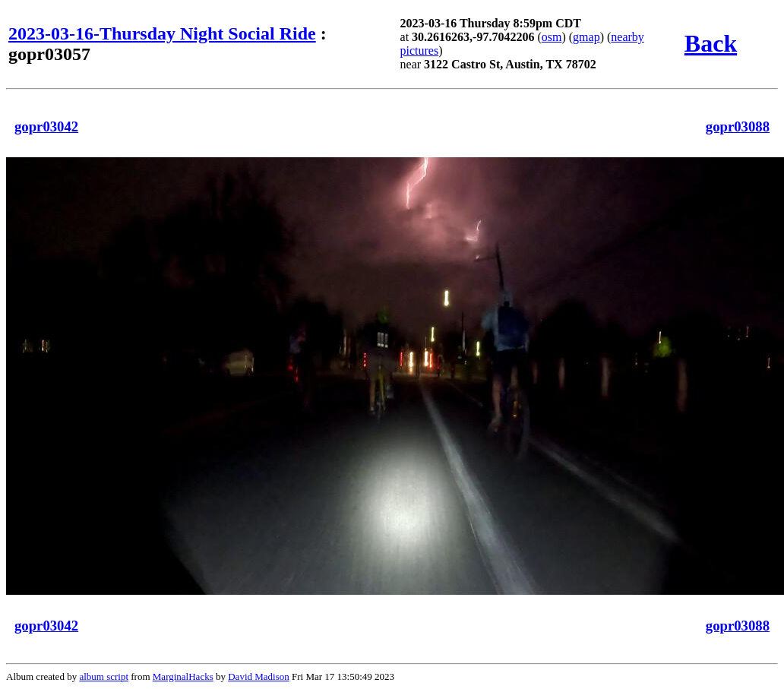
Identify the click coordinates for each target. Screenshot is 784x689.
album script (104, 676)
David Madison (259, 676)
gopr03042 (46, 126)
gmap (586, 37)
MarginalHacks (183, 676)
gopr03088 (738, 126)
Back (711, 43)
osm (552, 37)
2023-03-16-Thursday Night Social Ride (162, 33)
